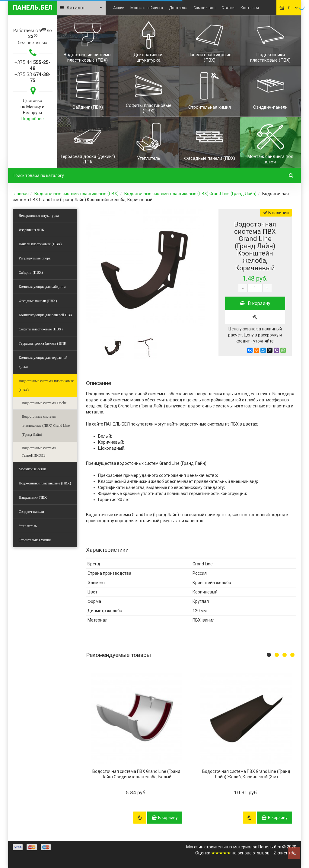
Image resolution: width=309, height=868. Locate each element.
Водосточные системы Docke (44, 403)
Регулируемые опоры (35, 258)
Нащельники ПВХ (33, 497)
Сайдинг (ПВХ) (31, 272)
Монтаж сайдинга (147, 8)
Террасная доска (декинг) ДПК (43, 343)
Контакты (250, 8)
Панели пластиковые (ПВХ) (40, 244)
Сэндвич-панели (31, 512)
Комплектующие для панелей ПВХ (46, 315)
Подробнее (33, 119)
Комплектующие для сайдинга (42, 287)
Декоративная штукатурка (39, 216)
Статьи (228, 8)
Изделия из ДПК (32, 230)
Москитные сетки (32, 469)
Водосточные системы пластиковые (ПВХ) (76, 194)
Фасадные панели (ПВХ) (38, 301)
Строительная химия (35, 540)
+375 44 (32, 65)
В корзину (255, 303)
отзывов (261, 853)
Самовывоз (204, 8)
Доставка (178, 8)
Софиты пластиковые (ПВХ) (41, 329)
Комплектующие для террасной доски (43, 362)
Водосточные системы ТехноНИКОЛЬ (39, 452)
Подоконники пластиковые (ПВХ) (45, 483)
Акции (119, 8)
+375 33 (32, 77)
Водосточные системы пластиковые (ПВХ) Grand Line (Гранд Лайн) (190, 194)
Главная (21, 194)
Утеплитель (28, 526)
